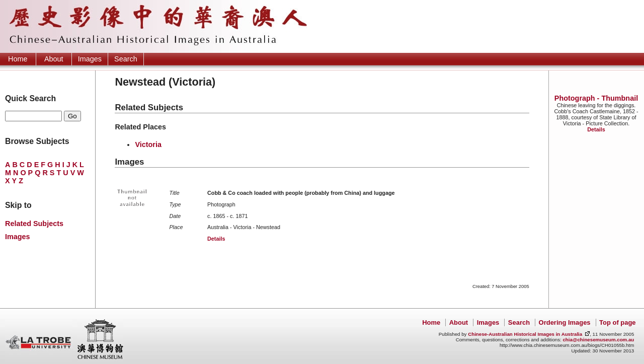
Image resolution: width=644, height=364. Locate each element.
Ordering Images (565, 322)
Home (18, 59)
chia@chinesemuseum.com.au (598, 340)
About (54, 59)
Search (126, 59)
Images (90, 59)
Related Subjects (34, 224)
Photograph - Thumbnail (596, 98)
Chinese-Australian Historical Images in (525, 334)
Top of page (617, 322)
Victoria (148, 144)
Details (596, 129)
